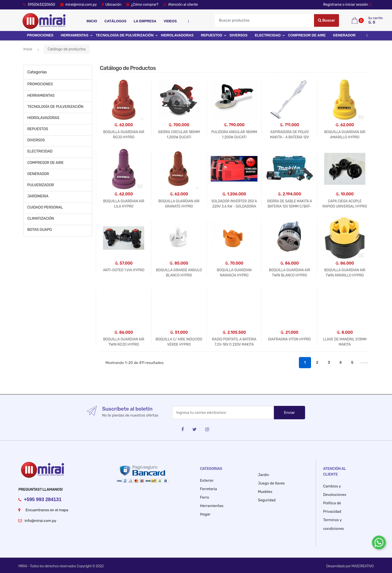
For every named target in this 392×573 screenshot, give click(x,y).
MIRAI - (24, 566)
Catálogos (115, 21)
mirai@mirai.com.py (78, 5)
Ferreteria (209, 489)
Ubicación (112, 5)
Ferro (205, 497)
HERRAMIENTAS (75, 35)
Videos (170, 21)
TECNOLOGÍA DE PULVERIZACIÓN (125, 35)
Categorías (37, 72)
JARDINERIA (38, 196)
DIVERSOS (238, 35)
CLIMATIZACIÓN (41, 218)
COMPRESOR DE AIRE (307, 35)
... (187, 21)
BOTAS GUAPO (39, 230)
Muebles (265, 492)
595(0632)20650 (39, 5)
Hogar (205, 514)
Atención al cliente (181, 5)
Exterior (207, 481)
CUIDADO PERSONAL (45, 207)
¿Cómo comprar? (142, 5)
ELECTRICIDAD (268, 35)
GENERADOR (344, 35)
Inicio (92, 21)
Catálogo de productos (66, 49)
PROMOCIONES (40, 35)
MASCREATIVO (362, 566)
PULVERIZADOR (40, 185)
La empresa (145, 21)
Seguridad (267, 500)
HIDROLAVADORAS (177, 35)
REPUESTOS (211, 35)
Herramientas (212, 506)
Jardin (264, 475)
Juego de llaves (272, 483)
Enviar (289, 413)
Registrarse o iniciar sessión (348, 5)
